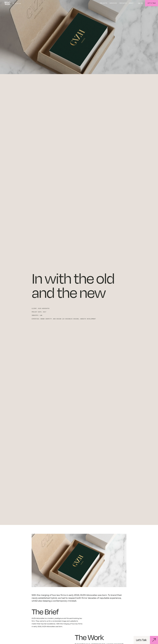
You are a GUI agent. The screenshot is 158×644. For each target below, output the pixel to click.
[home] (8, 3)
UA (142, 3)
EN (139, 3)
